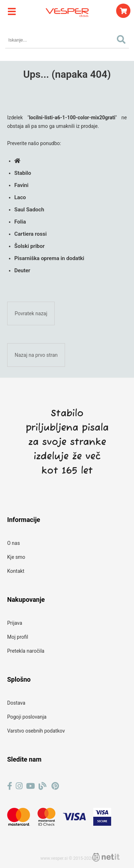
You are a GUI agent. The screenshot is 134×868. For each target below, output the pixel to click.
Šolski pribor (29, 246)
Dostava (16, 703)
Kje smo (16, 557)
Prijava (15, 623)
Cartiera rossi (31, 234)
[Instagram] (19, 786)
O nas (14, 543)
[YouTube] (31, 786)
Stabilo (23, 173)
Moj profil (18, 637)
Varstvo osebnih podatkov (36, 731)
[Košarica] (123, 11)
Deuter (22, 270)
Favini (21, 185)
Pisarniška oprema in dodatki (49, 258)
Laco (20, 197)
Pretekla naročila (26, 651)
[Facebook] (10, 786)
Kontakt (16, 571)
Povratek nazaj (31, 313)
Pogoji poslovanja (27, 717)
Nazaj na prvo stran (36, 355)
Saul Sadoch (29, 210)
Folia (20, 222)
